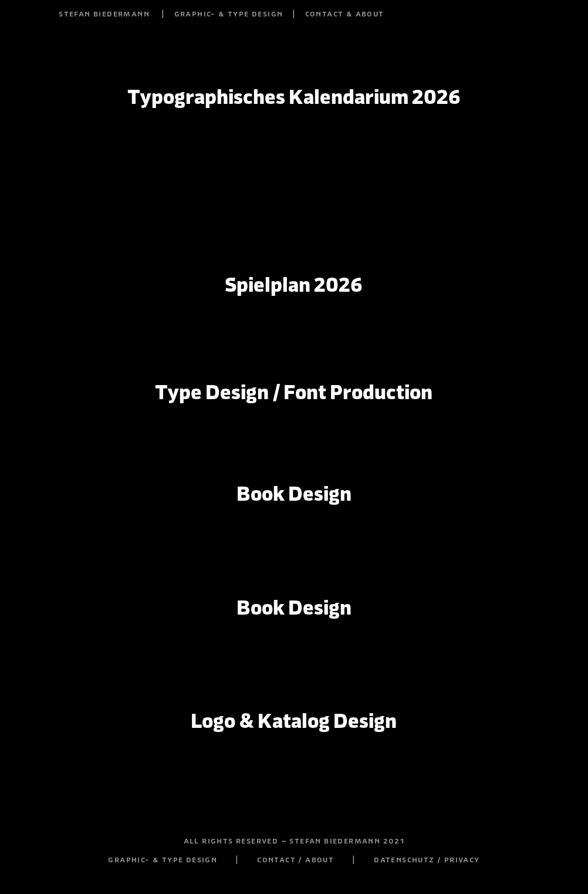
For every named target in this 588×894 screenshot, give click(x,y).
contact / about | (315, 859)
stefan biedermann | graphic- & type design (171, 14)
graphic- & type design (163, 859)
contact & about (345, 14)
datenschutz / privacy (427, 859)
